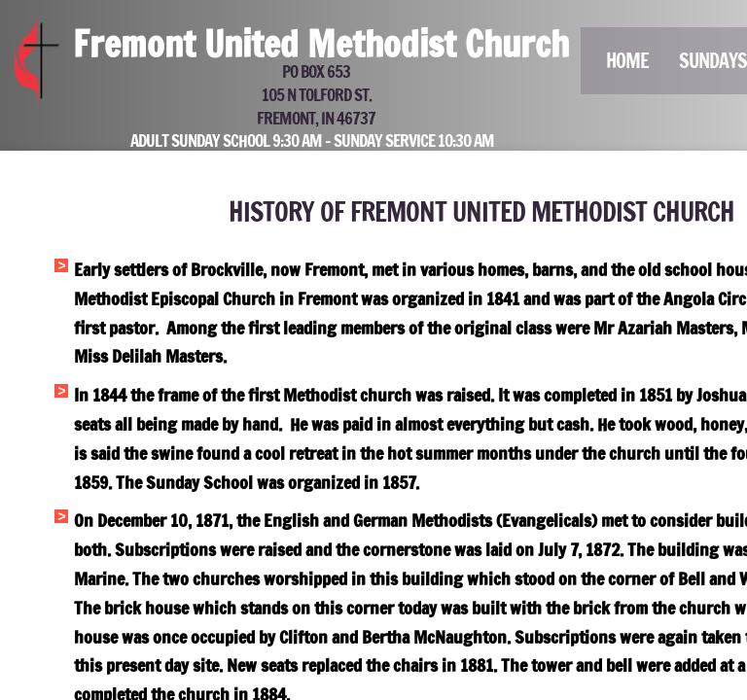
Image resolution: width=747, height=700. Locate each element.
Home (627, 61)
